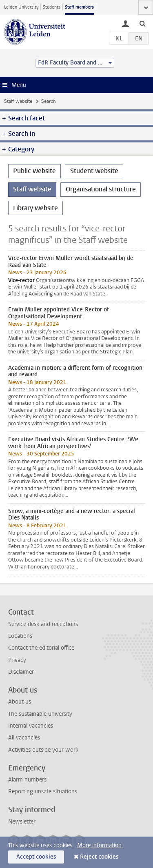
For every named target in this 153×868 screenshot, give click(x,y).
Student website (94, 171)
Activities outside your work (43, 750)
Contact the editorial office (41, 648)
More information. (100, 845)
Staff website (18, 101)
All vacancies (24, 738)
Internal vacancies (31, 726)
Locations (20, 636)
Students (52, 7)
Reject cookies (99, 857)
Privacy (17, 660)
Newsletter (22, 822)
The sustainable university (40, 714)
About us (20, 702)
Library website (35, 208)
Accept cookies (36, 857)
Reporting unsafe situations (43, 791)
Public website (34, 171)
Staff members (79, 7)
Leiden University (21, 7)
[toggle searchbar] (142, 23)
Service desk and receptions (43, 624)
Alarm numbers (27, 780)
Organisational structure (101, 189)
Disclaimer (21, 672)
